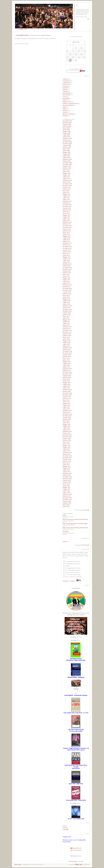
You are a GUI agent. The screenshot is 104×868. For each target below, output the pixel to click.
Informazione (67, 93)
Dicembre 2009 (67, 164)
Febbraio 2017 (67, 315)
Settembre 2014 (67, 264)
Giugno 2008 (66, 133)
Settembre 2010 (67, 180)
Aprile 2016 (66, 297)
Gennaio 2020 (67, 376)
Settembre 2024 (67, 473)
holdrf (64, 515)
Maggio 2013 (67, 236)
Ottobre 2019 (67, 370)
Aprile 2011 (66, 192)
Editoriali (65, 88)
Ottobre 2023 (67, 454)
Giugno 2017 (66, 322)
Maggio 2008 (67, 131)
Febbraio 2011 (67, 189)
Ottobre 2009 (67, 161)
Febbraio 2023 (67, 440)
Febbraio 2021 (67, 398)
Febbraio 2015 (67, 273)
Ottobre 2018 (67, 349)
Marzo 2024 (66, 463)
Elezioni (65, 89)
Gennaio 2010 (67, 166)
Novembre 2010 (67, 184)
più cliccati (86, 510)
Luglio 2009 (66, 156)
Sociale (65, 112)
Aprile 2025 (66, 486)
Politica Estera (67, 102)
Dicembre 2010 (67, 185)
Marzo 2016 (66, 295)
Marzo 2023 (66, 442)
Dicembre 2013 (67, 248)
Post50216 (66, 532)
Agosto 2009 (66, 158)
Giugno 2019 (66, 363)
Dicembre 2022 (67, 437)
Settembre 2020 (67, 390)
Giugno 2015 (66, 280)
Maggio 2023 (67, 445)
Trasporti (65, 116)
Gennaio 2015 (67, 271)
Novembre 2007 (67, 121)
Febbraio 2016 (67, 294)
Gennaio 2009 (67, 145)
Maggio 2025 (67, 487)
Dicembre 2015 (67, 290)
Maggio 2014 (67, 257)
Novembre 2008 (67, 142)
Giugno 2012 (66, 217)
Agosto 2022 (66, 430)
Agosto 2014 (66, 262)
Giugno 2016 (66, 301)
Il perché (65, 828)
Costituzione (67, 82)
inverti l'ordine (46, 35)
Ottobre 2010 (67, 182)
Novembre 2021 (67, 414)
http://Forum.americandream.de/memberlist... (76, 528)
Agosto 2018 (66, 346)
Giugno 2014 (66, 259)
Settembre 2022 (67, 431)
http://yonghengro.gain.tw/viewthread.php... (75, 523)
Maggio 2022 (67, 424)
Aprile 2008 (66, 130)
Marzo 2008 (66, 128)
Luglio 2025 (66, 491)
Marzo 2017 (66, 316)
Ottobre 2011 (66, 203)
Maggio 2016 (67, 299)
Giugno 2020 (66, 384)
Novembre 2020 (67, 393)
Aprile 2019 (66, 360)
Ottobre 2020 (67, 391)
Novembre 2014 (67, 267)
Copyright (66, 829)
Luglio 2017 (66, 323)
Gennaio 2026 (67, 501)
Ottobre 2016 (67, 308)
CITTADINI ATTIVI (23, 35)
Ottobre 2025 (67, 496)
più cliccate (86, 545)
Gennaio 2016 (67, 292)
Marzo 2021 (66, 400)
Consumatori (66, 81)
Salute (64, 107)
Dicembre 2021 (67, 416)
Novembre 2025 (67, 498)
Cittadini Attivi (23, 29)
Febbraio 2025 (67, 482)
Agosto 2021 (66, 409)
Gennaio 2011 (67, 187)
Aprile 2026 (66, 506)
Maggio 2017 (67, 320)
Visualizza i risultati (68, 581)
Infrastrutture (66, 95)
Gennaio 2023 (67, 438)
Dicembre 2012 (67, 227)
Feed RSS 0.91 (76, 848)
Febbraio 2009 (67, 147)
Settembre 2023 (67, 452)
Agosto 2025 (66, 493)
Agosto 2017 (66, 325)
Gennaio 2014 (67, 250)
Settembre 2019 (67, 369)
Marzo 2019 (66, 358)
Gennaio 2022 (67, 417)
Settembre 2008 (67, 138)
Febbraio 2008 (67, 126)
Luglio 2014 (66, 260)
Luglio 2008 (66, 135)
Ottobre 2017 (67, 328)
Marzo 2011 (66, 191)
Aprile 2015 (66, 276)
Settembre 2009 (67, 159)
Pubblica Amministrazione (70, 103)
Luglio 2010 (66, 177)
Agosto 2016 (66, 304)
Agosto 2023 (66, 451)
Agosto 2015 (66, 283)
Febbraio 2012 (67, 210)
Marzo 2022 (66, 421)
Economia (66, 86)
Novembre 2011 (67, 205)
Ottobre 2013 (67, 245)
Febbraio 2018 (67, 335)
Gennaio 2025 (67, 480)
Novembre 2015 (67, 288)
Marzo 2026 (66, 505)
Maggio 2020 (67, 383)
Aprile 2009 (66, 151)
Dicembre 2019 (67, 374)
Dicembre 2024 (67, 479)
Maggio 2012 (67, 215)
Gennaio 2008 (67, 124)
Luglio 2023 (66, 449)
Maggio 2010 (67, 173)
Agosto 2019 (66, 367)
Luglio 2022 (66, 428)
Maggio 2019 (67, 362)
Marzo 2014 (66, 253)
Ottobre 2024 (67, 475)
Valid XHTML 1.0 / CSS (76, 861)
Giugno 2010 (66, 175)
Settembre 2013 (67, 243)
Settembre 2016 (67, 306)
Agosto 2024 (66, 472)
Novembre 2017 (67, 330)
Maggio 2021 (67, 404)
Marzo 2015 (66, 274)
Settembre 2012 (67, 222)
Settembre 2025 (67, 494)
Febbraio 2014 (67, 252)
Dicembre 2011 (67, 206)
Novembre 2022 (67, 435)
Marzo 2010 (66, 170)
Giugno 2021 (66, 405)
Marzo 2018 (66, 337)
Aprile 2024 (66, 465)
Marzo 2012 (66, 212)
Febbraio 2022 (67, 419)
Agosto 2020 (66, 388)
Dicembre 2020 (67, 395)
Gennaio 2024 (67, 459)
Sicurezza (65, 110)
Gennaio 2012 (67, 208)
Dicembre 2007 (67, 123)
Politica (65, 100)
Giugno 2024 (66, 468)
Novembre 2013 (67, 246)
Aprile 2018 (66, 339)
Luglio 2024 (66, 470)
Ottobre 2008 (67, 140)
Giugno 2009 (66, 154)
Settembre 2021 (67, 411)
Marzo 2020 (66, 379)
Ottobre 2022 (67, 433)
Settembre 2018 (67, 348)
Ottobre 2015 (67, 287)
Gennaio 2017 (67, 313)
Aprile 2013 (66, 234)
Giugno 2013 (66, 238)
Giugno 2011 (66, 196)
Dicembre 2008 (67, 144)
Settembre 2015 (67, 285)
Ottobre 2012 (67, 224)
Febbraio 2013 (67, 231)
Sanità (64, 109)
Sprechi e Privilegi (68, 114)
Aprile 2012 (66, 213)
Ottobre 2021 (67, 412)
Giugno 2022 (66, 426)
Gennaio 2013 (67, 229)
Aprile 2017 (66, 318)
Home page (18, 864)
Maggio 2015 (67, 278)
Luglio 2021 (66, 407)
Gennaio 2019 (67, 355)
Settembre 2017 (67, 327)
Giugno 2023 (66, 447)
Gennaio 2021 (67, 397)
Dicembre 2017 (67, 332)
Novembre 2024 (67, 477)
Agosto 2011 (66, 199)
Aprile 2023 (66, 444)
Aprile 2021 (66, 402)
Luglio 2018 (66, 344)
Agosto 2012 (66, 220)
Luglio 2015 (66, 281)
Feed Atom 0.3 (76, 850)
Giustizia (65, 91)
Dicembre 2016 (67, 311)
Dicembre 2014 (67, 269)
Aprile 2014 (66, 255)
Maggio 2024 (67, 466)
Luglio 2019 (66, 365)
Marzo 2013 (66, 233)
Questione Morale (68, 105)
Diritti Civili (66, 84)
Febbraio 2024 (67, 461)
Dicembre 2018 (67, 353)
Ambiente (66, 79)
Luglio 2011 (66, 198)
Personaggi (66, 98)
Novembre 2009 (67, 163)
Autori (65, 826)
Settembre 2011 (67, 201)
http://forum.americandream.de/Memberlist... (76, 519)
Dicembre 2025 (67, 499)
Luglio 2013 (66, 240)
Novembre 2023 (67, 456)
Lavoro (65, 96)
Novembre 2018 (67, 351)
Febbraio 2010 (67, 168)
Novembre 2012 (67, 226)
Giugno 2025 (66, 489)
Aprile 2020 (66, 381)
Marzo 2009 (66, 149)
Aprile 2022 (66, 423)
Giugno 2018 (66, 342)
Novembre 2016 (67, 309)
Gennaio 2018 (67, 334)
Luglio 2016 (66, 302)
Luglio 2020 (66, 386)
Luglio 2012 (66, 219)
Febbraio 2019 (67, 356)
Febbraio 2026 (67, 503)
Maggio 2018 (67, 341)
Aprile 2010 (66, 171)
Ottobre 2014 (67, 266)
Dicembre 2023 (67, 458)
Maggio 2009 (67, 152)
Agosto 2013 (66, 241)
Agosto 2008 (66, 137)
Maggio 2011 (67, 194)
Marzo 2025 (66, 484)
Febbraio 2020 (67, 377)
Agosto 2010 (66, 178)
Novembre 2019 (67, 372)
